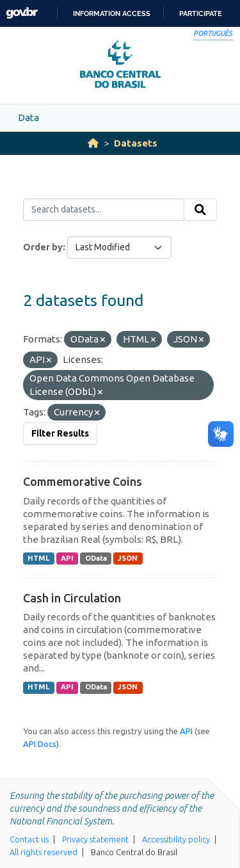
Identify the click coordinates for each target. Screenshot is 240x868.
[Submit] (200, 210)
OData (96, 558)
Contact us (29, 839)
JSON (128, 558)
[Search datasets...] (104, 210)
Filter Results (60, 433)
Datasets (136, 143)
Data (28, 117)
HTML (38, 558)
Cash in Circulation (72, 598)
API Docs (40, 744)
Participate (201, 13)
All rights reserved (44, 852)
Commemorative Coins (83, 481)
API (67, 558)
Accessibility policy (176, 839)
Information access (112, 13)
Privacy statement (95, 839)
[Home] (93, 143)
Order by (43, 247)
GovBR (22, 13)
